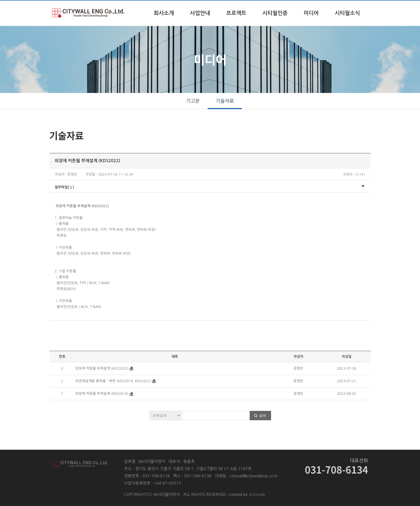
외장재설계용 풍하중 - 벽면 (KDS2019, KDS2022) (113, 381)
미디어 (311, 13)
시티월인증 (275, 13)
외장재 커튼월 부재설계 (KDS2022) (102, 368)
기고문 (193, 101)
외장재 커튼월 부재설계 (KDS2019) (102, 394)
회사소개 (164, 13)
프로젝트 (236, 13)
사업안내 (200, 13)
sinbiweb (257, 494)
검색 (262, 416)
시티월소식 (347, 13)
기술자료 (225, 101)
